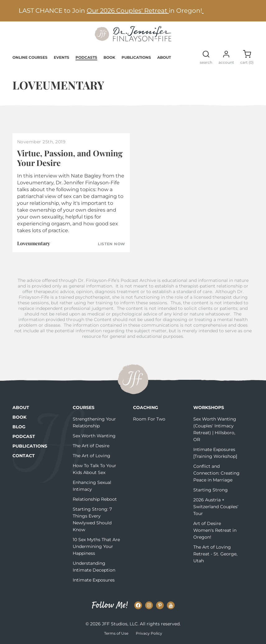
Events (62, 57)
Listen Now (112, 244)
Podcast (24, 436)
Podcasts (86, 57)
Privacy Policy (149, 633)
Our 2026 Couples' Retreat (128, 11)
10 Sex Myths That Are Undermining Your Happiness (96, 546)
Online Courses (30, 57)
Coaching (146, 407)
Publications (136, 57)
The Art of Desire (91, 446)
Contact (24, 456)
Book (109, 57)
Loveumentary (34, 243)
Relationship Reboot (95, 499)
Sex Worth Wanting (94, 436)
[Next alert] (252, 11)
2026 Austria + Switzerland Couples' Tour (216, 507)
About (164, 57)
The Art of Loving (92, 456)
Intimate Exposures (94, 580)
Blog (19, 427)
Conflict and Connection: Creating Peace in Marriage (216, 473)
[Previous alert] (14, 11)
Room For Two (149, 419)
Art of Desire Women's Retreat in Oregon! (215, 530)
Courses (84, 407)
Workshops (209, 407)
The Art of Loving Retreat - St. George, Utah (215, 554)
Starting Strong (211, 490)
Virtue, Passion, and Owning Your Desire (70, 158)
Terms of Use (116, 633)
